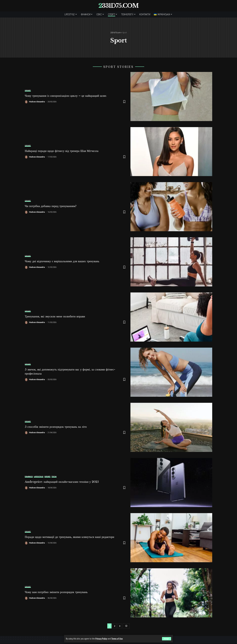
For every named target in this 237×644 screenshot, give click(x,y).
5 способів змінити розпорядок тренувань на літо (57, 427)
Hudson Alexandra (37, 102)
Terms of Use (117, 639)
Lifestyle (39, 477)
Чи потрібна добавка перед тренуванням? (52, 206)
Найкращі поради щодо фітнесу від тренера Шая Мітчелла (63, 151)
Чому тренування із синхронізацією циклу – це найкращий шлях (67, 96)
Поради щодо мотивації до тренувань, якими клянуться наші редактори (71, 537)
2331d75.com (118, 6)
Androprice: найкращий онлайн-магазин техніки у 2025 (64, 482)
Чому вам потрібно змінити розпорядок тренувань (58, 592)
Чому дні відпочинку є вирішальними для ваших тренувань (64, 261)
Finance (29, 477)
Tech (54, 477)
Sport (28, 91)
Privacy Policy (101, 639)
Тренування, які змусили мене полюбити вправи (56, 316)
